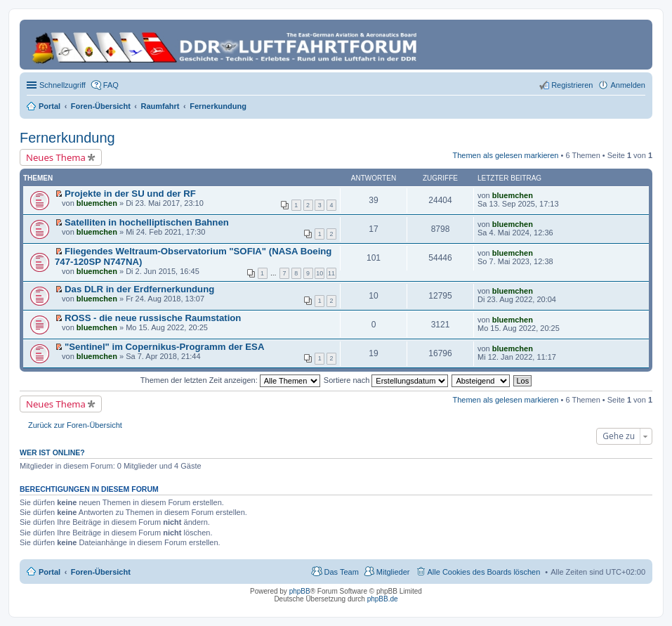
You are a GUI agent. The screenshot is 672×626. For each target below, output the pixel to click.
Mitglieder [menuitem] (393, 572)
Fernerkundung (67, 138)
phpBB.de (383, 599)
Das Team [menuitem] (341, 572)
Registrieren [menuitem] (572, 85)
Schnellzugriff (62, 85)
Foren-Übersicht (101, 572)
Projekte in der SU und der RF (130, 194)
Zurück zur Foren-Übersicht (75, 425)
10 (319, 273)
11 (331, 273)
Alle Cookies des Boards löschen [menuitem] (484, 572)
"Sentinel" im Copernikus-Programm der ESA (164, 347)
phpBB (300, 591)
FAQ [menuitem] (111, 85)
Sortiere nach (386, 380)
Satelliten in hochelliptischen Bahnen (147, 222)
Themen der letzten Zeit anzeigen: (230, 380)
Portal (50, 106)
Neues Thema (56, 157)
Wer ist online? (52, 452)
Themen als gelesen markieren (505, 155)
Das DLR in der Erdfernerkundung (139, 289)
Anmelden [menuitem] (628, 85)
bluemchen (97, 203)
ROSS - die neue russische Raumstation (153, 318)
